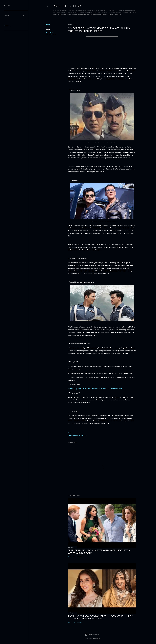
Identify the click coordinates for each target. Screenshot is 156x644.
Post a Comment (77, 557)
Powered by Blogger (92, 635)
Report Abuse (9, 26)
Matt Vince (97, 638)
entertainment (51, 35)
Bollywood (50, 32)
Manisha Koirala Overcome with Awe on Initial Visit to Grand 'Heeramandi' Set (102, 617)
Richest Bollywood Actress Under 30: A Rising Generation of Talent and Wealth (95, 389)
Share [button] (48, 25)
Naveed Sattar (67, 6)
